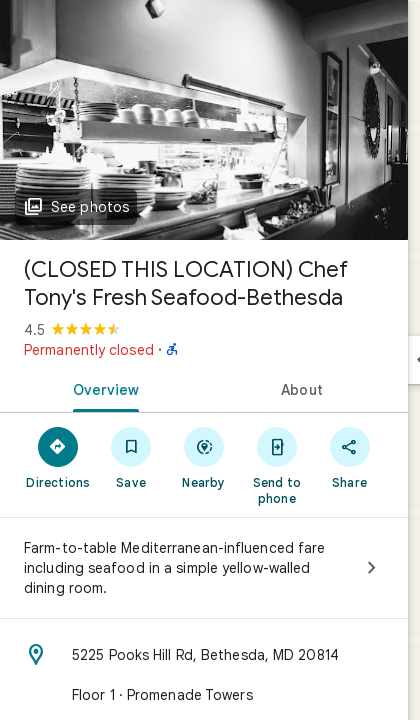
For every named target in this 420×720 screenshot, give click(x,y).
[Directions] (58, 457)
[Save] (131, 457)
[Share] (349, 457)
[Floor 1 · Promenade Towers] (204, 695)
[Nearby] (204, 457)
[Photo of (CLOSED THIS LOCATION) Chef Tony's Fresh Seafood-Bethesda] (204, 120)
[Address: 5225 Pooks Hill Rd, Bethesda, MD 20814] (204, 655)
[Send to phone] (276, 465)
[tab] (102, 388)
